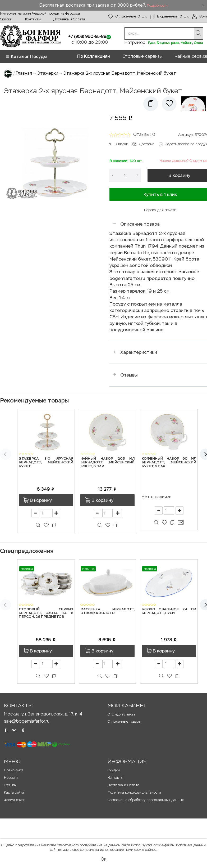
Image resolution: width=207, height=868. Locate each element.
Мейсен (186, 43)
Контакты (33, 19)
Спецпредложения (27, 551)
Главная (24, 73)
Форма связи (15, 800)
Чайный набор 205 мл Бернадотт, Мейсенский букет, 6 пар (108, 463)
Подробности (157, 6)
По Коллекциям (94, 56)
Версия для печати (160, 210)
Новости (11, 778)
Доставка (147, 144)
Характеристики (139, 352)
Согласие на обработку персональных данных (146, 800)
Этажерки (48, 73)
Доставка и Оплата (69, 19)
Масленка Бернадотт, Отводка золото (108, 611)
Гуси (151, 43)
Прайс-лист (14, 770)
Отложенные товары (124, 721)
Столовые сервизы (142, 56)
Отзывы (129, 375)
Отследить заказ (121, 714)
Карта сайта (14, 792)
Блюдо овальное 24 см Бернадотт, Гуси (169, 611)
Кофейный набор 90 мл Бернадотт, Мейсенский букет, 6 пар (169, 463)
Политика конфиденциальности (134, 792)
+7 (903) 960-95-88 (87, 36)
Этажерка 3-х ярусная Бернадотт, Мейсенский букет (46, 463)
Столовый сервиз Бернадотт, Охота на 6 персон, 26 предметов (46, 613)
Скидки (6, 19)
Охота (199, 43)
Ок (103, 859)
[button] (151, 104)
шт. (128, 17)
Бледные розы (168, 43)
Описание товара (140, 224)
